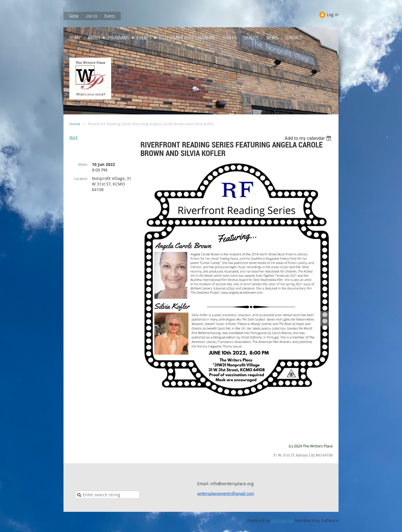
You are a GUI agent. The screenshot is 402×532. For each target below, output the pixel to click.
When (83, 164)
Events (110, 16)
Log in (333, 14)
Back (74, 137)
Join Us (91, 16)
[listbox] (309, 138)
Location (81, 179)
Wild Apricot (282, 520)
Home (74, 16)
